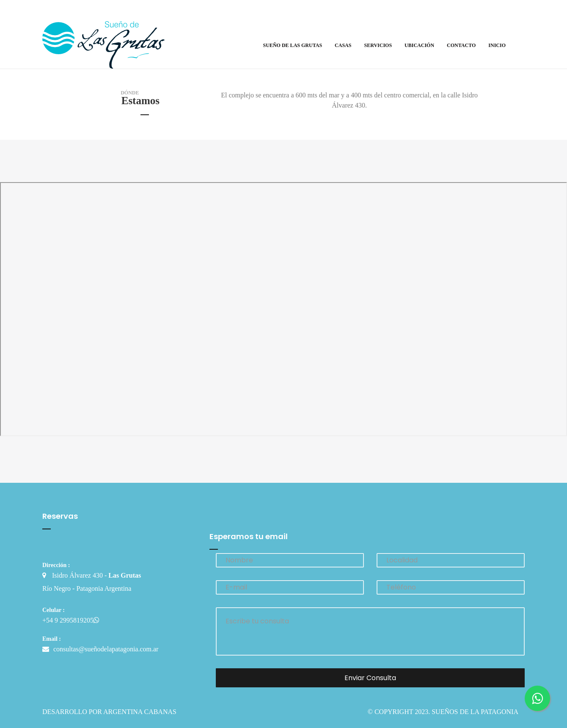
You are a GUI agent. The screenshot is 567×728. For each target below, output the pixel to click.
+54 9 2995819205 (71, 620)
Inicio (497, 45)
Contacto (461, 45)
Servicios (378, 45)
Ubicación (419, 45)
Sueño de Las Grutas (293, 45)
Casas (343, 45)
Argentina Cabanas (140, 712)
